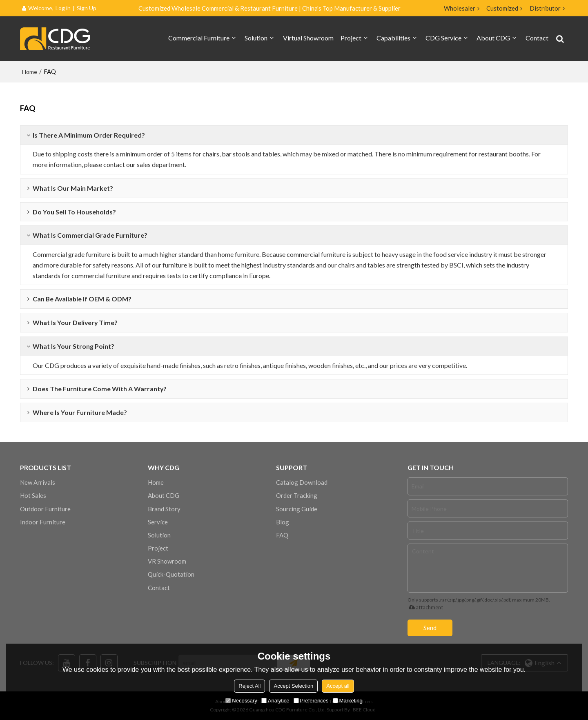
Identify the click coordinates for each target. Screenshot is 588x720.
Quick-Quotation (171, 574)
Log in (63, 8)
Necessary (241, 701)
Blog (283, 522)
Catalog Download (302, 482)
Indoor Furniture (43, 522)
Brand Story (164, 509)
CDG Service (443, 38)
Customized (502, 8)
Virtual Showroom (308, 38)
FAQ (282, 535)
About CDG (493, 38)
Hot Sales (33, 495)
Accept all (338, 686)
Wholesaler (460, 8)
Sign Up (87, 8)
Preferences (311, 701)
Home (30, 72)
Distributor (545, 8)
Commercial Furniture (199, 38)
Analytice (275, 701)
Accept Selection (293, 686)
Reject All (249, 686)
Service (158, 522)
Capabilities (393, 38)
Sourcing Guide (297, 509)
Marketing (348, 701)
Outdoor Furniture (45, 509)
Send (430, 628)
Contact (537, 38)
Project (351, 38)
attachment (424, 607)
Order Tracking (297, 495)
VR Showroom (167, 561)
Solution (256, 38)
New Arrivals (38, 482)
